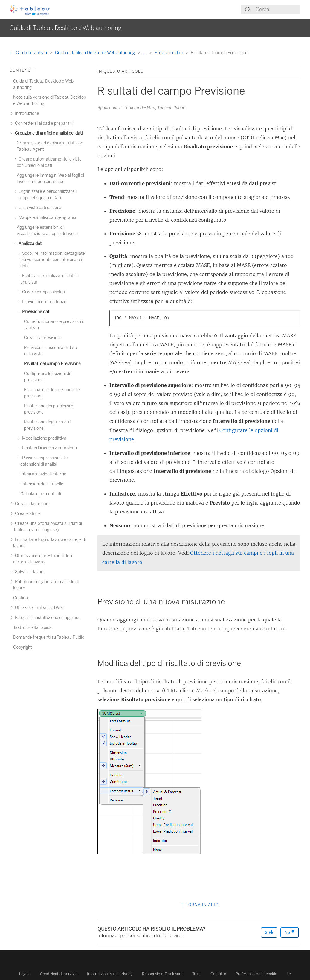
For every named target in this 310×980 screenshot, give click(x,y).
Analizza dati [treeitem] (30, 244)
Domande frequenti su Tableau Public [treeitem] (49, 637)
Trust (197, 974)
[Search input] (278, 10)
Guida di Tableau (29, 53)
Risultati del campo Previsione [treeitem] (52, 364)
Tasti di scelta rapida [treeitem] (32, 628)
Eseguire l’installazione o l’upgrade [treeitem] (47, 618)
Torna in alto (199, 905)
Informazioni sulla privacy (110, 974)
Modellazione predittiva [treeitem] (43, 438)
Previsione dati (169, 53)
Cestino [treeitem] (20, 598)
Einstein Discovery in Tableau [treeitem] (49, 448)
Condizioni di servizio (59, 974)
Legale (25, 974)
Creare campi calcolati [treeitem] (43, 292)
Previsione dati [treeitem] (35, 312)
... (145, 53)
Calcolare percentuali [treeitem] (41, 494)
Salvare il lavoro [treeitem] (29, 572)
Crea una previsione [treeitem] (43, 338)
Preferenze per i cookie (256, 974)
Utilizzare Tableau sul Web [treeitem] (39, 608)
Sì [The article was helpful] (269, 932)
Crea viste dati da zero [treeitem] (39, 208)
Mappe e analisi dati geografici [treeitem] (46, 218)
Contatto (218, 974)
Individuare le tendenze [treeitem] (43, 302)
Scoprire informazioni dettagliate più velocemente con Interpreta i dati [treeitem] (53, 260)
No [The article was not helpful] (290, 932)
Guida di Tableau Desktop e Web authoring (95, 53)
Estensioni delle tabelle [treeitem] (42, 484)
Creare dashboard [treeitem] (32, 504)
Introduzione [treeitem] (26, 113)
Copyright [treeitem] (23, 647)
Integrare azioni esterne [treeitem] (43, 474)
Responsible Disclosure (162, 974)
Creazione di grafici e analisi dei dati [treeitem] (48, 133)
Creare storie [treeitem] (27, 514)
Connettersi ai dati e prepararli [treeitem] (43, 123)
